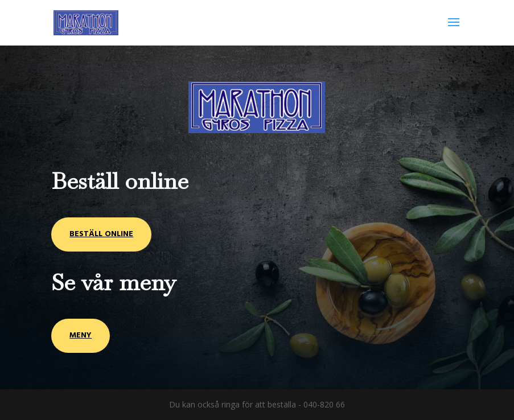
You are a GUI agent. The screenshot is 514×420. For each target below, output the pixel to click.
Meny (81, 335)
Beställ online (101, 234)
